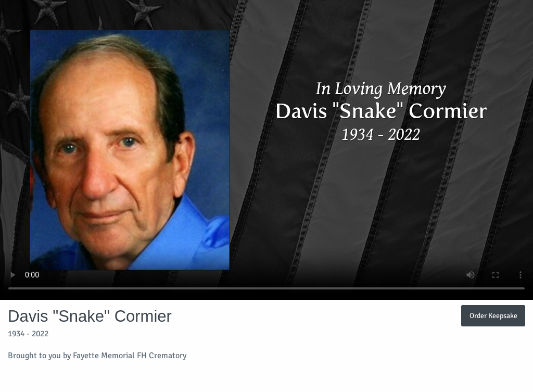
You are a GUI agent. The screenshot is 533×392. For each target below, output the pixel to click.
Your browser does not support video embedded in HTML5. (266, 150)
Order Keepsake (493, 315)
